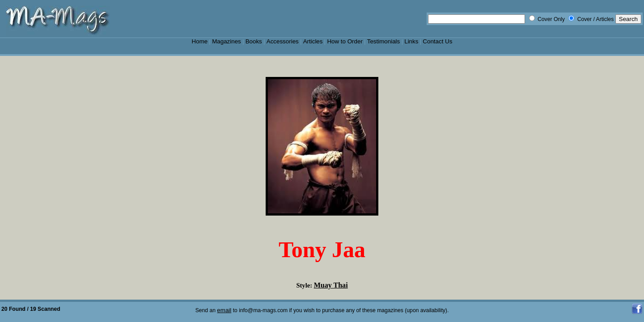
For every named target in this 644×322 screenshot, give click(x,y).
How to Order (345, 41)
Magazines (227, 41)
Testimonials (384, 41)
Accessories (283, 41)
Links (411, 41)
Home (200, 41)
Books (254, 41)
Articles (313, 41)
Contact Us (437, 41)
